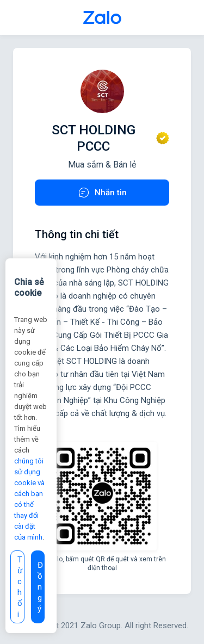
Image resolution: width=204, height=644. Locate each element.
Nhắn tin (102, 193)
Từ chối (20, 587)
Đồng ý (40, 587)
